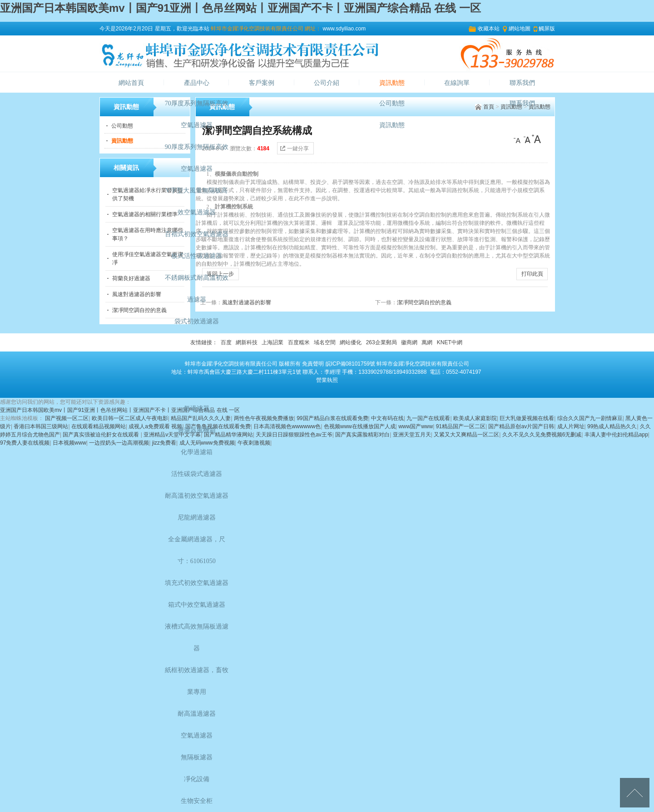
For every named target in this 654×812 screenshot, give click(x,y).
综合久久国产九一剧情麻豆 (590, 418)
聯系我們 (522, 83)
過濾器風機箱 (197, 430)
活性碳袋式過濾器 (197, 474)
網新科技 (247, 342)
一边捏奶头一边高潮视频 (119, 443)
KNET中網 (450, 342)
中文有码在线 (387, 418)
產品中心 (197, 83)
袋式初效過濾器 (197, 321)
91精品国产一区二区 (461, 426)
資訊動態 (392, 83)
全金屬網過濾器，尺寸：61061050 (197, 550)
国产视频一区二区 (67, 418)
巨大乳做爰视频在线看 (527, 418)
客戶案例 (262, 83)
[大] (536, 139)
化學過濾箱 (197, 452)
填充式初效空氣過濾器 (197, 583)
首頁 (489, 107)
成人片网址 (571, 426)
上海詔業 (272, 342)
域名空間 (325, 342)
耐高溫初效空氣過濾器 (197, 496)
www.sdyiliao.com (343, 29)
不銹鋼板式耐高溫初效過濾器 (197, 289)
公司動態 (392, 103)
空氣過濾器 (197, 735)
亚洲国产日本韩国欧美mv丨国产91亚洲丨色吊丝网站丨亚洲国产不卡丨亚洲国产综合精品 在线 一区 (240, 8)
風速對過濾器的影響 (137, 294)
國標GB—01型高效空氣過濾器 (196, 398)
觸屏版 (547, 29)
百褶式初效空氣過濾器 (197, 234)
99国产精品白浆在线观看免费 (332, 418)
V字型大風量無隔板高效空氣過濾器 (197, 201)
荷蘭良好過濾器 (131, 278)
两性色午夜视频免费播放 (264, 418)
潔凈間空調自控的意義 (139, 310)
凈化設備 (197, 779)
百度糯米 (299, 342)
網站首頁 (131, 83)
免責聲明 (313, 364)
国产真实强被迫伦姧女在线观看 (102, 435)
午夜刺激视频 (254, 443)
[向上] (635, 793)
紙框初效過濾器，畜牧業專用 (197, 681)
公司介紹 (327, 83)
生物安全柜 (197, 801)
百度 (226, 342)
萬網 (427, 342)
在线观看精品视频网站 (99, 426)
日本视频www (69, 443)
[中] (527, 139)
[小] (518, 139)
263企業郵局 (381, 342)
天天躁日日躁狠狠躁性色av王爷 (294, 435)
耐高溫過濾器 (197, 714)
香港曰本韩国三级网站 (41, 426)
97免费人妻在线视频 (25, 443)
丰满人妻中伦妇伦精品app (616, 435)
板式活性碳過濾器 (197, 256)
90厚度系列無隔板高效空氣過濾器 (197, 158)
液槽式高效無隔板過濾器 (197, 637)
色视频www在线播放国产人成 (360, 426)
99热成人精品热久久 (612, 426)
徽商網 (409, 342)
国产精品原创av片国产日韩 (521, 426)
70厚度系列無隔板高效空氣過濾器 (197, 114)
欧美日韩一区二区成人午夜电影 (130, 418)
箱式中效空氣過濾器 (197, 605)
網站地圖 (520, 29)
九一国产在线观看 (428, 418)
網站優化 (351, 342)
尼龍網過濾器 (197, 517)
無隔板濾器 (197, 757)
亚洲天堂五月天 (412, 435)
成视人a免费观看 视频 (155, 426)
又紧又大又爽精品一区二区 (466, 435)
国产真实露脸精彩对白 (362, 435)
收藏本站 (489, 29)
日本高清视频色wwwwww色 (287, 426)
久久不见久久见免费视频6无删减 (542, 435)
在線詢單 (457, 83)
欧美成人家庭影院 (475, 418)
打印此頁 (532, 274)
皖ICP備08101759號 (350, 364)
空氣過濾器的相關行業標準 (145, 214)
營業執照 (327, 380)
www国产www (416, 426)
